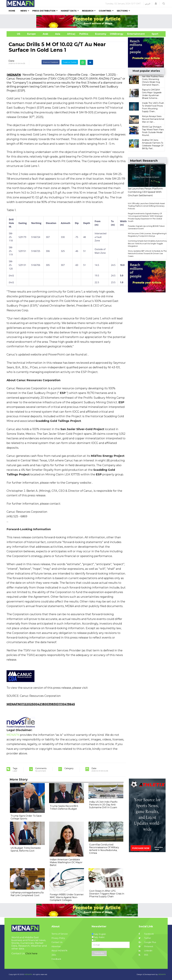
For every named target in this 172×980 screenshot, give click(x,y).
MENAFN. (28, 974)
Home (12, 11)
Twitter (145, 938)
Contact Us (57, 942)
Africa (70, 34)
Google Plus (147, 942)
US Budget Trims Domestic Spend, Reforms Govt (26, 849)
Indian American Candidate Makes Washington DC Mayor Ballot (66, 862)
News (24, 11)
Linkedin (145, 951)
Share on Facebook (51, 62)
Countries (105, 11)
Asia (58, 34)
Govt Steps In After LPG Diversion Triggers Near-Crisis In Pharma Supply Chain (107, 894)
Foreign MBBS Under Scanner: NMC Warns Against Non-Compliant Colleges (67, 897)
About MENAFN (59, 951)
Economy (101, 34)
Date (11, 61)
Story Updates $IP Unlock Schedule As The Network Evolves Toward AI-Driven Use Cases (147, 253)
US (15, 34)
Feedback (56, 959)
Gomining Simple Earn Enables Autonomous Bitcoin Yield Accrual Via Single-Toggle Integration (148, 243)
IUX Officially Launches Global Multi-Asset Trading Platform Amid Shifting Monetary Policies (146, 206)
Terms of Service (60, 934)
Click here (31, 953)
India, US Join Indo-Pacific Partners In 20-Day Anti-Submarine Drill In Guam (103, 805)
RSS (143, 955)
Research (88, 11)
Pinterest (146, 946)
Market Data (69, 11)
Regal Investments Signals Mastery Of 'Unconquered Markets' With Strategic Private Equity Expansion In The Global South (145, 217)
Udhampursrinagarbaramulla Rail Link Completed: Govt (27, 894)
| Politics (83, 34)
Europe (31, 34)
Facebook (146, 934)
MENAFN (14, 75)
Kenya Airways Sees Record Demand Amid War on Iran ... (153, 119)
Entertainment (132, 34)
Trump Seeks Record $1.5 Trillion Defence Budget (64, 807)
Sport (153, 34)
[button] (156, 3)
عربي (148, 3)
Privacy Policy (58, 938)
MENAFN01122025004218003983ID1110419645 (41, 704)
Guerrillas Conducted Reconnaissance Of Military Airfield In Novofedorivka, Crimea (104, 849)
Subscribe (99, 953)
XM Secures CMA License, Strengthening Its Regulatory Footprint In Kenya (148, 235)
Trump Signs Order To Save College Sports (26, 817)
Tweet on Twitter (70, 62)
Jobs (54, 955)
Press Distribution (44, 11)
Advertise (56, 946)
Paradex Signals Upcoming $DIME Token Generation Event (146, 227)
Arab (45, 34)
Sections (122, 11)
